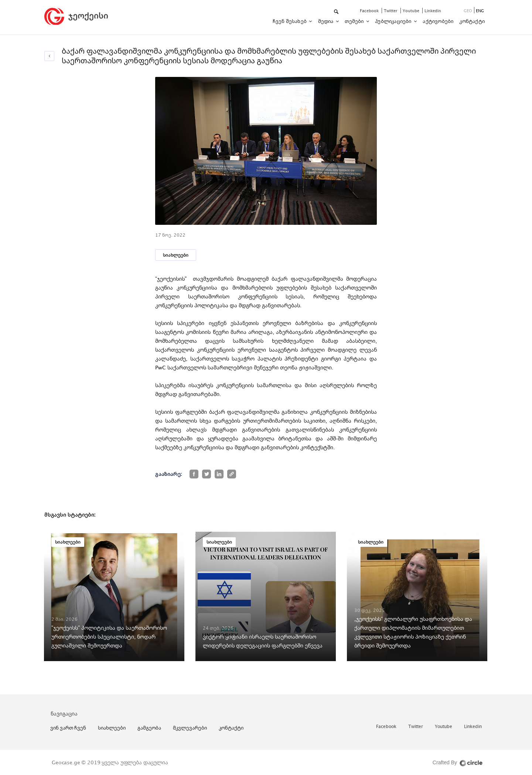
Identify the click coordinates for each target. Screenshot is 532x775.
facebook (370, 11)
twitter (391, 11)
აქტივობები (438, 21)
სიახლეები (176, 255)
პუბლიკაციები (394, 21)
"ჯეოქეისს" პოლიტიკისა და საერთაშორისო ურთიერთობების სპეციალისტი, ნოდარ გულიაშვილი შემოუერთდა (109, 637)
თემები (355, 21)
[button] (337, 12)
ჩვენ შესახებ (290, 21)
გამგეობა (149, 728)
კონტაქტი (472, 21)
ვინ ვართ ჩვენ (68, 728)
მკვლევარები (190, 728)
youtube (412, 11)
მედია (326, 21)
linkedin (433, 11)
